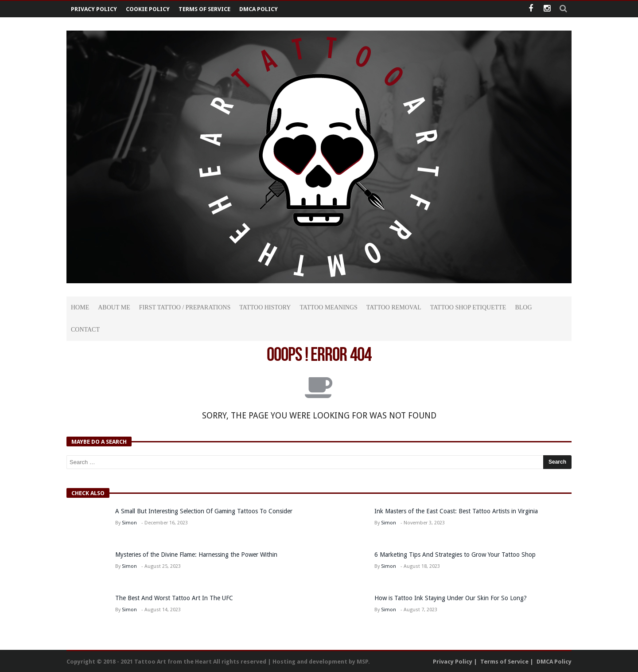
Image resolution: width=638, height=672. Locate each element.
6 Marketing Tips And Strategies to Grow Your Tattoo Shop (455, 555)
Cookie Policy (148, 9)
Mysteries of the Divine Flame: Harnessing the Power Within (196, 555)
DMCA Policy (259, 9)
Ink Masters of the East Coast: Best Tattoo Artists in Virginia (456, 511)
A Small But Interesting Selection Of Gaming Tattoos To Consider (204, 511)
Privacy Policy (94, 9)
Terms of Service (204, 9)
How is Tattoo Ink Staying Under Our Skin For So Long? (451, 598)
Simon (129, 523)
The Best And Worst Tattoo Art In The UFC (174, 598)
